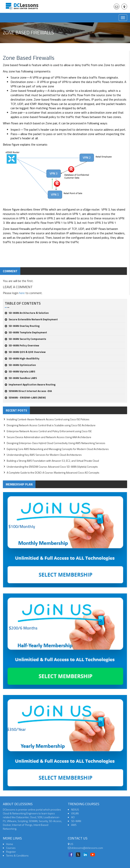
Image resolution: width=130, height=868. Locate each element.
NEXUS (75, 809)
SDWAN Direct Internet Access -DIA (28, 391)
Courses (11, 848)
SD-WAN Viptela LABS (20, 371)
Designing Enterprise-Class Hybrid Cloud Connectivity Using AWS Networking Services (56, 443)
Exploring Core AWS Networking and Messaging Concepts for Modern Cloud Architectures (58, 449)
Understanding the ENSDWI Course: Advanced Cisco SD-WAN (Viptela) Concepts (52, 467)
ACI (73, 817)
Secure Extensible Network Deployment (31, 319)
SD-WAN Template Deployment (26, 332)
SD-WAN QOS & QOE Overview (25, 352)
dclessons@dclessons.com (85, 848)
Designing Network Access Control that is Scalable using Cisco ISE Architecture (51, 425)
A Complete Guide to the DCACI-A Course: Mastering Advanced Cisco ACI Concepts (53, 473)
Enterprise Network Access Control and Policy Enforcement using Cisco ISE (49, 431)
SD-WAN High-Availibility (22, 358)
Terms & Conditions (17, 855)
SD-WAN (76, 821)
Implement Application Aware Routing (30, 384)
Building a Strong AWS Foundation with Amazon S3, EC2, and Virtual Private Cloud (53, 461)
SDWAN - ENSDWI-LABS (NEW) (25, 397)
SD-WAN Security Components (25, 339)
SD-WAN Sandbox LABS (21, 378)
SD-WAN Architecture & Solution (27, 313)
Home (10, 844)
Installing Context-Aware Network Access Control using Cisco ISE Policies (48, 419)
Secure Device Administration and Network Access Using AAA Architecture (49, 437)
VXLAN (75, 813)
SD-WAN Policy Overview (22, 345)
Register (11, 852)
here (22, 293)
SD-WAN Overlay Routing (22, 326)
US (71, 844)
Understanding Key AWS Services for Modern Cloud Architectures (44, 455)
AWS (74, 825)
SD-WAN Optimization (20, 365)
